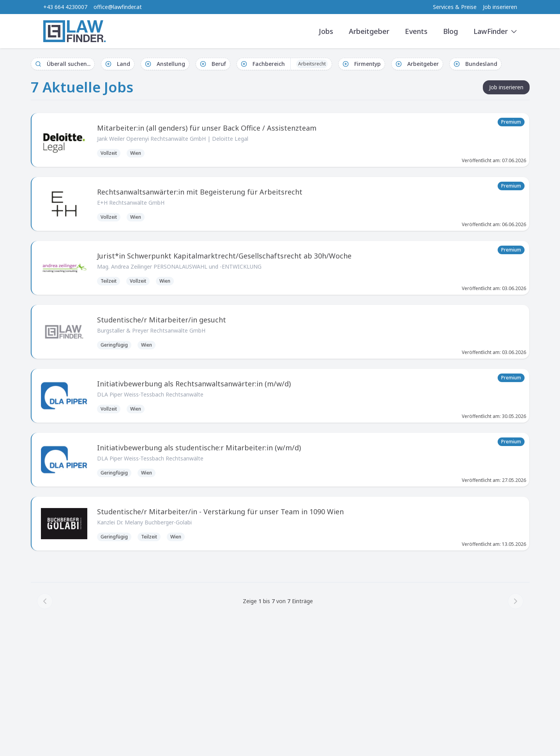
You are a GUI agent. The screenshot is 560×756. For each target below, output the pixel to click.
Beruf (213, 64)
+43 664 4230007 (65, 7)
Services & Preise (455, 7)
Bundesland (475, 64)
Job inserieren (500, 7)
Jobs (326, 31)
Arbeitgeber (369, 31)
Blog (450, 31)
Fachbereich (284, 64)
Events (416, 31)
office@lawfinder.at (118, 7)
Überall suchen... (63, 64)
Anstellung (165, 64)
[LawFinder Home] (74, 31)
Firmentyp (362, 64)
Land (118, 64)
